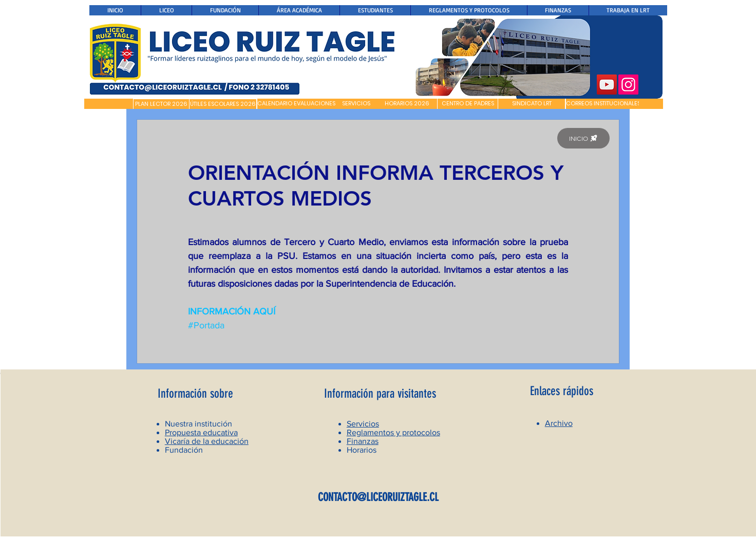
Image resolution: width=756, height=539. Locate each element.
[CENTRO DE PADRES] (468, 104)
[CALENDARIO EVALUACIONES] (296, 104)
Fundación (184, 450)
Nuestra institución (199, 424)
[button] (109, 104)
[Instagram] (628, 85)
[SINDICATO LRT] (532, 104)
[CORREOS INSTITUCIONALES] (603, 104)
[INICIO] (583, 138)
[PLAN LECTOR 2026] (161, 104)
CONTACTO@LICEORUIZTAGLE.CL (378, 497)
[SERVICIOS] (356, 104)
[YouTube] (607, 85)
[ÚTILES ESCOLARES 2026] (223, 104)
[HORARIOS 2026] (407, 104)
